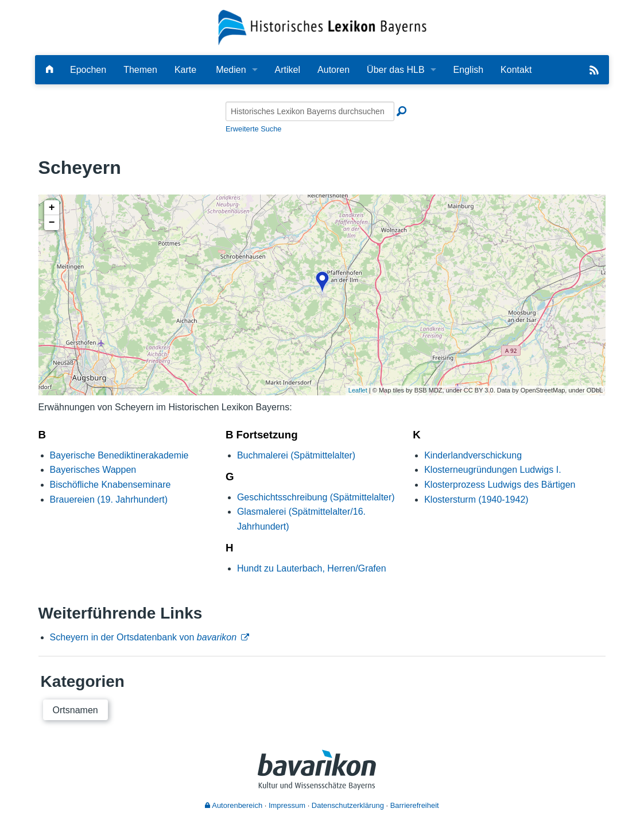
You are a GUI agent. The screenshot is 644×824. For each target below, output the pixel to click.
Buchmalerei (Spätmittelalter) (296, 455)
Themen (140, 70)
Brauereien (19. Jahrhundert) (109, 500)
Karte (185, 70)
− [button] (52, 223)
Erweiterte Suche (253, 129)
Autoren (333, 70)
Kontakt (516, 70)
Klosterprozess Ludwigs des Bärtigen (500, 485)
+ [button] (52, 208)
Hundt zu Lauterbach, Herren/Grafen (312, 568)
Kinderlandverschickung (473, 455)
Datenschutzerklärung (348, 805)
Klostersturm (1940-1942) (476, 500)
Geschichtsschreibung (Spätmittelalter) (316, 497)
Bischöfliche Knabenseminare (110, 485)
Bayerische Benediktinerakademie (119, 455)
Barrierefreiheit (415, 805)
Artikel (288, 70)
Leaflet (358, 390)
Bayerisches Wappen (93, 470)
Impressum (287, 805)
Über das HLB (396, 70)
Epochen (88, 70)
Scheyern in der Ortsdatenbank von (143, 637)
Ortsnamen (75, 710)
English (468, 70)
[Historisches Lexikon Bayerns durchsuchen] (310, 111)
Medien (231, 70)
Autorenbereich (234, 805)
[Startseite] (322, 27)
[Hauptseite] (49, 70)
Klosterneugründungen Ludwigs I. (492, 470)
